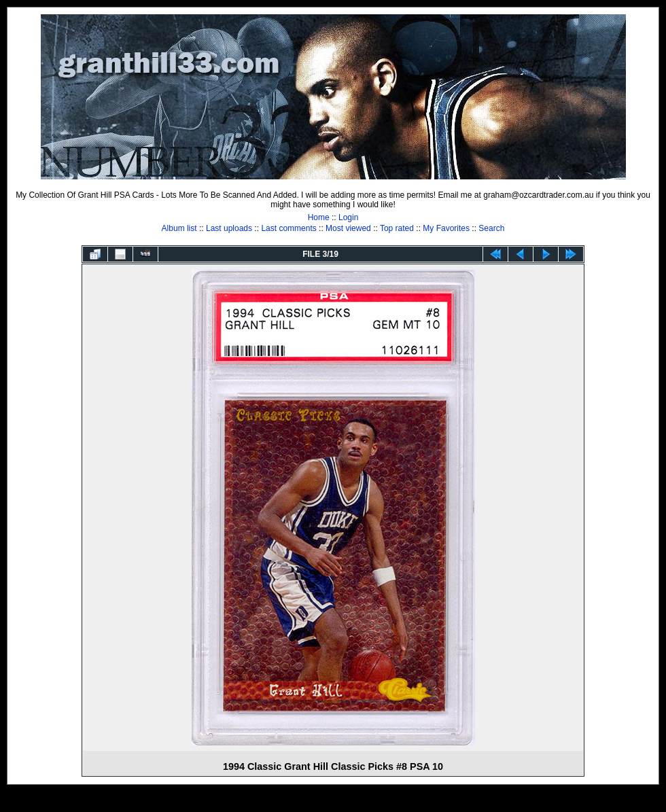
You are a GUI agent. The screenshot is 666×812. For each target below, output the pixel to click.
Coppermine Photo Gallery (350, 802)
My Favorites (446, 228)
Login (348, 217)
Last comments (288, 228)
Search (491, 228)
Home (319, 217)
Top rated (397, 228)
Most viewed (348, 228)
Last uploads (229, 228)
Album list (179, 228)
